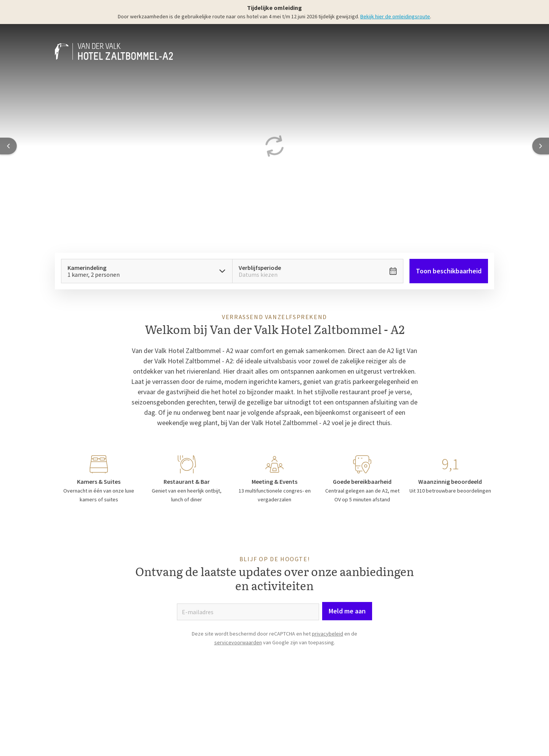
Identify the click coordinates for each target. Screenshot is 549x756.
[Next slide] (541, 146)
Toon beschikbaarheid (449, 271)
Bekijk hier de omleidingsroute (395, 16)
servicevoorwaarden (238, 642)
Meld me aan (347, 611)
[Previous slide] (8, 146)
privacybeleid (327, 634)
